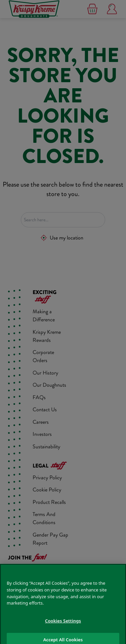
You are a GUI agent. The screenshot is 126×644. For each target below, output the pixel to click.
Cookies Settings (63, 626)
